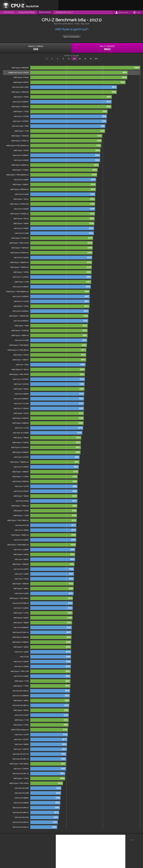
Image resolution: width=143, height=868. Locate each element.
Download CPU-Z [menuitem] (64, 12)
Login (138, 12)
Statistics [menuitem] (9, 12)
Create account (123, 12)
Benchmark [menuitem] (45, 12)
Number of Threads (72, 56)
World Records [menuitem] (26, 12)
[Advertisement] (101, 5)
